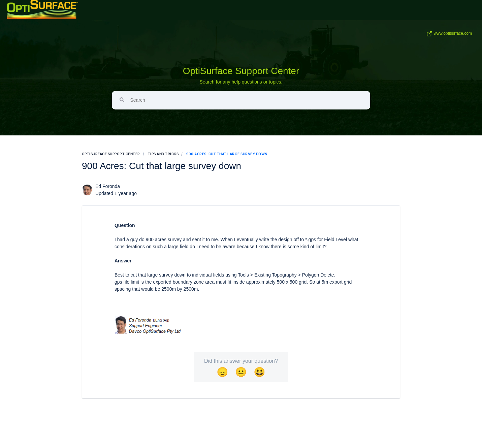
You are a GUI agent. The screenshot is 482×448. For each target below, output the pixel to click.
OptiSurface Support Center (241, 71)
